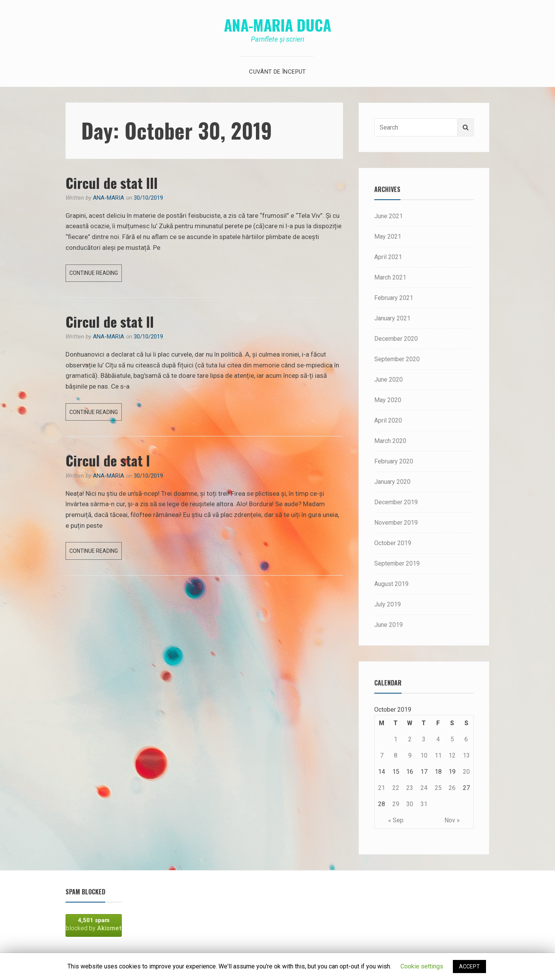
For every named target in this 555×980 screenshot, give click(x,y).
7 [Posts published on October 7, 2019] (382, 755)
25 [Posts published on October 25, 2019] (438, 788)
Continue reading (96, 275)
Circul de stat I (108, 460)
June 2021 (388, 216)
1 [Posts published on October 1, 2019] (396, 739)
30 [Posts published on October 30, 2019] (410, 804)
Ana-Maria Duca (277, 25)
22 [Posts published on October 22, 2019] (396, 788)
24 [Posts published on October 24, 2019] (424, 788)
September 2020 (397, 359)
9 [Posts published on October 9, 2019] (410, 755)
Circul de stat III (112, 183)
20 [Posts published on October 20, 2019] (466, 772)
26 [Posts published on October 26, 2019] (452, 788)
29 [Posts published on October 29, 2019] (396, 804)
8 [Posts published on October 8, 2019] (396, 755)
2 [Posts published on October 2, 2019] (410, 739)
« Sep (396, 820)
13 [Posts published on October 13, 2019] (466, 755)
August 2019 (391, 584)
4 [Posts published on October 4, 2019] (438, 739)
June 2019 (388, 625)
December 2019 (396, 502)
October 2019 (393, 543)
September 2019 (397, 563)
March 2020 (390, 441)
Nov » (452, 820)
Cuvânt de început (277, 72)
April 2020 (388, 420)
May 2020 (388, 400)
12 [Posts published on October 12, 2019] (452, 755)
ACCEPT (469, 967)
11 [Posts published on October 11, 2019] (438, 755)
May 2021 (388, 237)
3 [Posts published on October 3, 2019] (424, 739)
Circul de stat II (110, 321)
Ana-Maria (108, 198)
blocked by (94, 924)
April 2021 (388, 257)
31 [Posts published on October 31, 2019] (424, 804)
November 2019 (396, 523)
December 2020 (396, 339)
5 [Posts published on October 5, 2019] (452, 739)
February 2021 (394, 298)
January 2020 (392, 482)
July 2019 (388, 604)
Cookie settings (422, 966)
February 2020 (394, 461)
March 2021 (390, 277)
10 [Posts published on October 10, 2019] (424, 755)
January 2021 (392, 318)
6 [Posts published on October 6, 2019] (466, 739)
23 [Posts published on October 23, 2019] (410, 788)
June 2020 (388, 380)
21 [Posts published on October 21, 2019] (382, 788)
